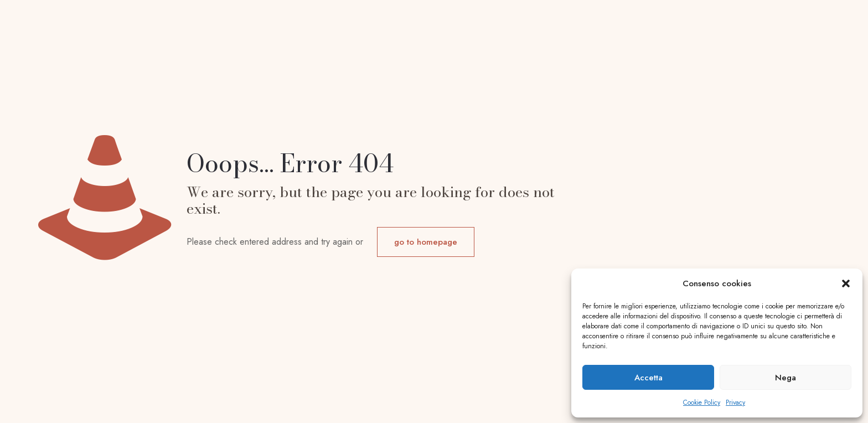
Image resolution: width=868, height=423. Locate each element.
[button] (846, 283)
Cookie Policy (702, 403)
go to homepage (426, 242)
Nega (786, 378)
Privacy (735, 403)
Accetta (649, 378)
